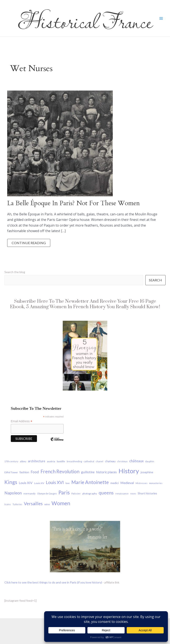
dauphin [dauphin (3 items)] (150, 461)
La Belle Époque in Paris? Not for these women (73, 203)
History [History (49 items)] (129, 471)
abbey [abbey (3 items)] (23, 461)
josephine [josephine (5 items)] (147, 472)
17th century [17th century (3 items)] (11, 461)
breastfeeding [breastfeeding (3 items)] (74, 461)
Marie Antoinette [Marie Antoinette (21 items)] (90, 482)
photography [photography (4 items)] (90, 493)
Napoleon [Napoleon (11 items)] (13, 493)
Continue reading (29, 244)
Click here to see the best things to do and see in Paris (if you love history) (53, 582)
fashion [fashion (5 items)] (24, 472)
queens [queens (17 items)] (106, 493)
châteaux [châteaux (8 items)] (136, 461)
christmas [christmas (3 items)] (122, 461)
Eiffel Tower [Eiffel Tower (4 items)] (11, 472)
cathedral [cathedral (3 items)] (89, 461)
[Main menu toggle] (161, 18)
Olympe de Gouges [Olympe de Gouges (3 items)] (47, 493)
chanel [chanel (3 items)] (100, 461)
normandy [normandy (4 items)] (29, 493)
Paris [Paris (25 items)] (64, 492)
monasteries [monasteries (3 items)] (156, 483)
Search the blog (15, 272)
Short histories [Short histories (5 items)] (147, 493)
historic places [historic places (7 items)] (107, 472)
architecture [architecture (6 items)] (37, 461)
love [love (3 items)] (68, 483)
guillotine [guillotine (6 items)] (88, 472)
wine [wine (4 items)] (47, 504)
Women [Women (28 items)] (61, 503)
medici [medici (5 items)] (115, 483)
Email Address (22, 421)
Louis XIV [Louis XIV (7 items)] (26, 483)
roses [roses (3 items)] (133, 493)
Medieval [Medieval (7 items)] (127, 483)
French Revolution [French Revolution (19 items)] (60, 471)
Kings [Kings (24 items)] (11, 482)
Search (155, 280)
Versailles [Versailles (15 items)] (33, 503)
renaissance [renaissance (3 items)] (122, 493)
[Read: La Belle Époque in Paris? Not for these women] (60, 143)
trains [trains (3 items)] (8, 504)
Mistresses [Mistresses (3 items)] (141, 483)
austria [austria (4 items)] (51, 461)
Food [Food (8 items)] (35, 472)
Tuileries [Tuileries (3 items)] (17, 504)
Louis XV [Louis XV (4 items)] (39, 483)
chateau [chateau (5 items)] (110, 461)
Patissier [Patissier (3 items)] (76, 493)
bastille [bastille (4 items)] (61, 461)
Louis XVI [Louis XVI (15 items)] (55, 482)
